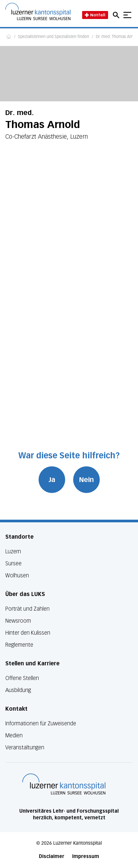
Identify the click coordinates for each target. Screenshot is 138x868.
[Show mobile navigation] (127, 15)
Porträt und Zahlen (27, 609)
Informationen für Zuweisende (41, 723)
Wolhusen (17, 575)
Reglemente (19, 645)
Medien (14, 735)
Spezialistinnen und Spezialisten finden (54, 37)
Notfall (95, 15)
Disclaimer (52, 856)
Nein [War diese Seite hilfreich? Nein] (86, 480)
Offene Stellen (22, 678)
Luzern (13, 551)
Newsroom (18, 621)
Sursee (13, 563)
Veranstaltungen (25, 747)
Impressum (86, 856)
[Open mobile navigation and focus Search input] (117, 15)
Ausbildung (18, 690)
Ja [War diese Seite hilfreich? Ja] (52, 480)
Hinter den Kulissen (28, 633)
